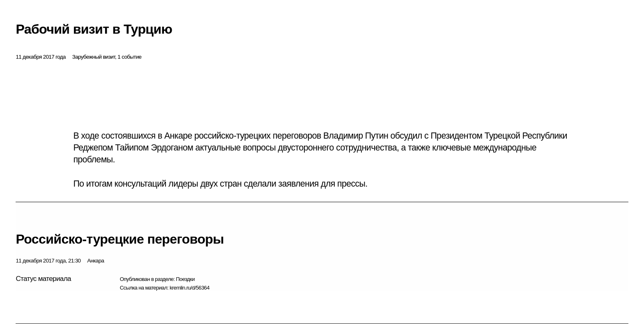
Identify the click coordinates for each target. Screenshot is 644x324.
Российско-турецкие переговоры (120, 239)
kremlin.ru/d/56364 (190, 288)
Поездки (185, 279)
